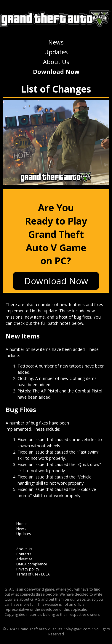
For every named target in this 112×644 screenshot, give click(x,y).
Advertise (24, 559)
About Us (56, 62)
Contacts (24, 554)
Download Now (56, 72)
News (56, 42)
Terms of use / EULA (33, 574)
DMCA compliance (32, 564)
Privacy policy (28, 569)
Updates (56, 52)
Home (21, 524)
